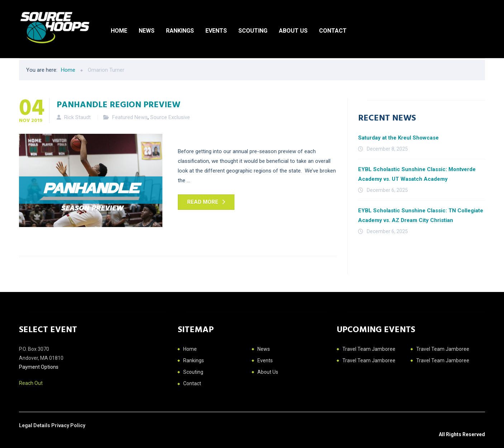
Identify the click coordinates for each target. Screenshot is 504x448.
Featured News (130, 117)
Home (119, 31)
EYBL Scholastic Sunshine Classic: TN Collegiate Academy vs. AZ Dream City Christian (421, 215)
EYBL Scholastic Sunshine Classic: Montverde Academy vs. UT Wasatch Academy (417, 174)
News (147, 31)
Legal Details (35, 425)
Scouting (253, 31)
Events (216, 31)
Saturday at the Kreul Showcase (398, 138)
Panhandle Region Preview (118, 104)
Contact (333, 31)
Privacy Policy (68, 425)
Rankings (180, 31)
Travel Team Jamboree (369, 349)
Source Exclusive (170, 117)
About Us (293, 31)
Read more (203, 202)
